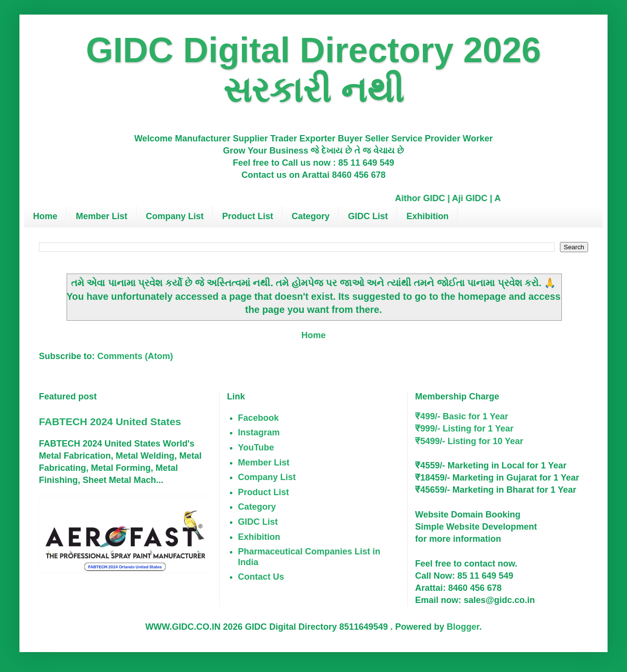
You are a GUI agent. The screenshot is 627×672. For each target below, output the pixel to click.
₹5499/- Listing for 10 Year (469, 441)
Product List (248, 216)
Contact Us (261, 577)
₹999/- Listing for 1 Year (464, 429)
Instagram (259, 432)
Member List (102, 216)
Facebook (259, 418)
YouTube (256, 448)
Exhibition (427, 216)
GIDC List (368, 216)
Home (45, 216)
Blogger (463, 627)
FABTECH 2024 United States (110, 422)
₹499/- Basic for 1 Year (462, 416)
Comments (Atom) (135, 356)
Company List (175, 216)
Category (311, 216)
